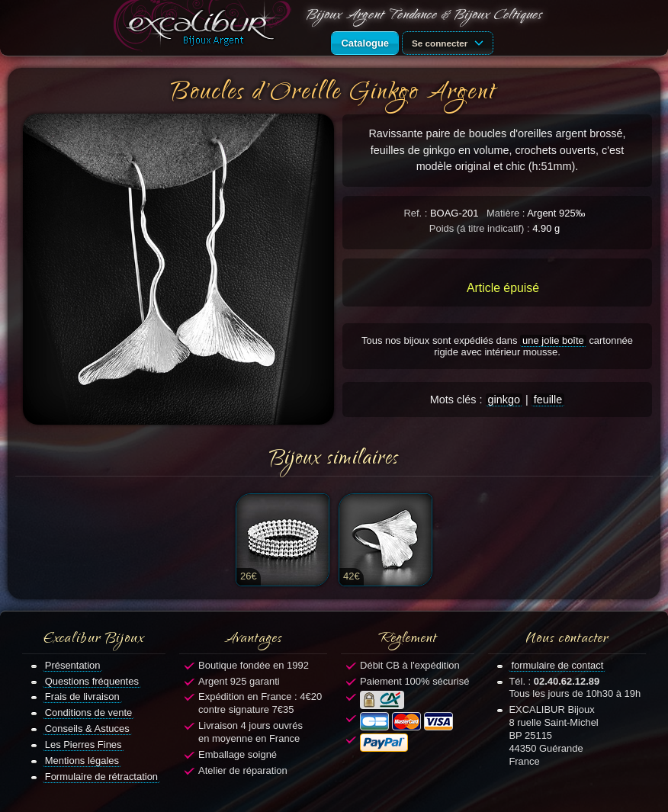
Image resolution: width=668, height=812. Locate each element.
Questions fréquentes (92, 681)
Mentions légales (82, 761)
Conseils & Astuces (87, 729)
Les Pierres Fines (83, 745)
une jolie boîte (553, 340)
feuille (548, 400)
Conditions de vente (89, 713)
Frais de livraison (82, 696)
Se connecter (450, 42)
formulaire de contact (557, 665)
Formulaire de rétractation (101, 777)
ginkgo (504, 400)
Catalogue (365, 43)
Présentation (73, 665)
